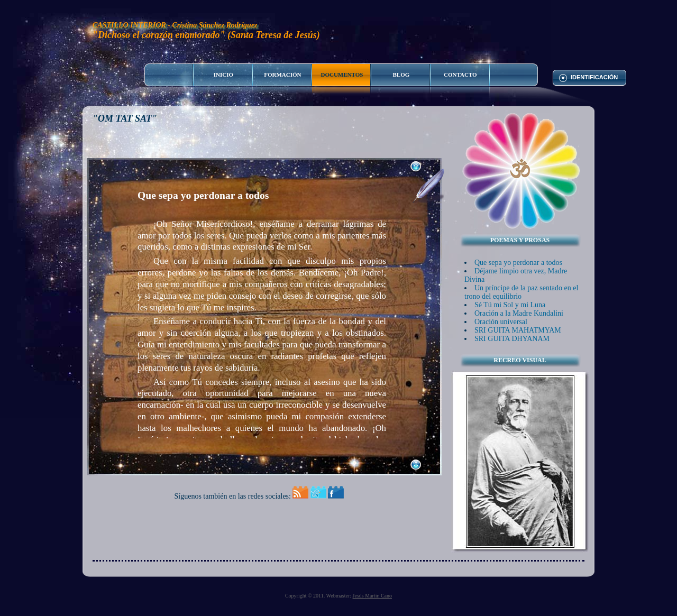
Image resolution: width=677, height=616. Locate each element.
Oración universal (501, 322)
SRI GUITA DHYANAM (512, 339)
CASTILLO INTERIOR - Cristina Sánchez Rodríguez (175, 25)
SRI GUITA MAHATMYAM (518, 330)
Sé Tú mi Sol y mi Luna (510, 305)
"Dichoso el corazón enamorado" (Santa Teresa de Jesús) (206, 35)
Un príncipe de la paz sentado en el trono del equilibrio (521, 292)
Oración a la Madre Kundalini (519, 313)
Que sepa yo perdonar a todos (518, 263)
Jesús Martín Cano (372, 596)
